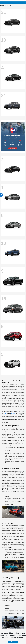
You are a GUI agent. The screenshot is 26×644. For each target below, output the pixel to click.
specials (14, 421)
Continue (13, 642)
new (6, 413)
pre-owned (13, 413)
